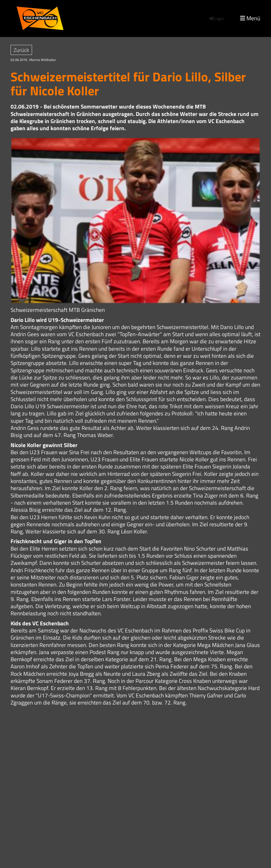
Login (216, 18)
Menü (250, 18)
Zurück (21, 50)
